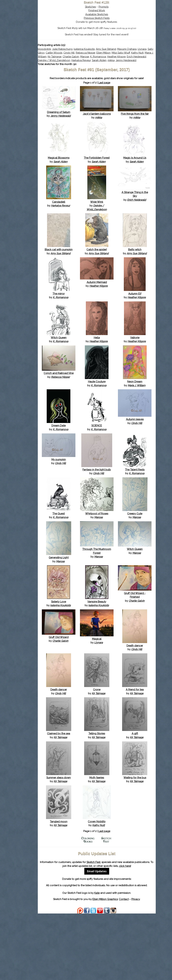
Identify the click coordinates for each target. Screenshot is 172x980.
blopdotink (73, 49)
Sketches (105, 7)
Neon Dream (140, 418)
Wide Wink (111, 223)
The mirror (83, 322)
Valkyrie (140, 370)
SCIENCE (111, 466)
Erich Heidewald (141, 60)
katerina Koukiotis (113, 49)
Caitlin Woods (110, 53)
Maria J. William (124, 57)
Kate (111, 959)
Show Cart (36, 44)
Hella (111, 370)
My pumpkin (83, 499)
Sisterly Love (83, 649)
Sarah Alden (128, 64)
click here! (111, 929)
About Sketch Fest (41, 24)
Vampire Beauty (111, 649)
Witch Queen (83, 370)
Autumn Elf (140, 322)
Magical (111, 690)
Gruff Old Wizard (83, 689)
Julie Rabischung (91, 49)
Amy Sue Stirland (135, 49)
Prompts (118, 7)
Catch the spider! (111, 271)
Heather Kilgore (120, 60)
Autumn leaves (140, 459)
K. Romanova (102, 60)
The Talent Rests (140, 510)
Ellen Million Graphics (120, 966)
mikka (140, 64)
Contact (138, 966)
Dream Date (83, 466)
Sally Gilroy (94, 53)
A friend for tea (140, 741)
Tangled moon (83, 880)
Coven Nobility (111, 880)
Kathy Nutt (108, 57)
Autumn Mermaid (111, 311)
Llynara (82, 53)
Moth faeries (111, 833)
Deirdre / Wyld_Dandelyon (83, 64)
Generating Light (83, 605)
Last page (119, 94)
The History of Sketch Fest (41, 29)
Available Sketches (111, 14)
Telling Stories (111, 785)
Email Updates (111, 934)
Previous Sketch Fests (111, 18)
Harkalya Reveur (110, 64)
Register (49, 40)
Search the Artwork (41, 34)
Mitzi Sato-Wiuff (91, 57)
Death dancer (140, 697)
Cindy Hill (125, 53)
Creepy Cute (140, 557)
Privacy (150, 966)
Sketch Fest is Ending (41, 19)
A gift (140, 785)
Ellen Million (74, 57)
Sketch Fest (123, 921)
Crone (111, 741)
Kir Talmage (141, 57)
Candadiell (83, 223)
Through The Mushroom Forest (111, 601)
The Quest (83, 557)
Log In (33, 40)
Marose (89, 60)
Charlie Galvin (75, 60)
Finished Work (111, 10)
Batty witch (140, 271)
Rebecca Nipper (141, 53)
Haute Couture (111, 418)
